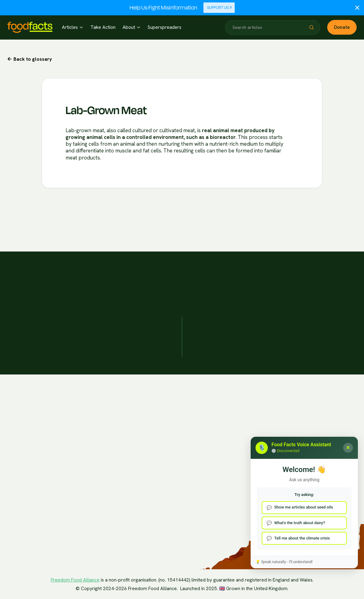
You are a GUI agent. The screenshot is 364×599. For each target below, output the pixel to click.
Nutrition (109, 542)
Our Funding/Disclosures (248, 432)
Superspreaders (165, 27)
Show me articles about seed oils (304, 507)
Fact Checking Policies (246, 421)
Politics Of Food (117, 458)
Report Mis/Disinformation (319, 421)
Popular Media (116, 506)
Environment (113, 530)
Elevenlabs (21, 510)
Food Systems (115, 482)
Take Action (103, 27)
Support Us (220, 8)
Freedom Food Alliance (75, 580)
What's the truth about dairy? (300, 523)
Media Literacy (116, 494)
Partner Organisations (176, 421)
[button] (72, 27)
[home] (30, 27)
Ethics (107, 518)
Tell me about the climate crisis (302, 538)
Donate (342, 27)
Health (107, 470)
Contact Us (303, 432)
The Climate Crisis (119, 445)
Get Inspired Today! (293, 257)
